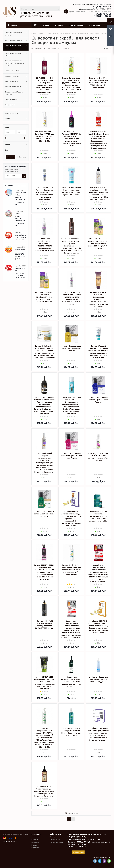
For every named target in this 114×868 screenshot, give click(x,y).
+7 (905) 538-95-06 (102, 14)
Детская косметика (12, 81)
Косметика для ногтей (13, 87)
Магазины (35, 842)
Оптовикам (94, 25)
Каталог (14, 25)
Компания (36, 834)
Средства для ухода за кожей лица (13, 34)
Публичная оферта (10, 841)
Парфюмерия (10, 105)
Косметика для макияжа (14, 40)
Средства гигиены (11, 100)
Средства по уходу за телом (13, 54)
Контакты (35, 845)
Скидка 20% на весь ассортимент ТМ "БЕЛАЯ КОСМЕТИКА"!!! (20, 273)
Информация (55, 834)
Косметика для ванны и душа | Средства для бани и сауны (15, 63)
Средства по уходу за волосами (13, 47)
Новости (59, 25)
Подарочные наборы (13, 71)
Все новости (22, 186)
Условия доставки (56, 842)
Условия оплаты (55, 840)
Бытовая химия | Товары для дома (14, 93)
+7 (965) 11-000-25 (102, 16)
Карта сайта (36, 848)
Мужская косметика (12, 76)
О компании (36, 837)
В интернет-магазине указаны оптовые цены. (36, 14)
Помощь (53, 837)
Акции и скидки (76, 25)
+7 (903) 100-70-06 (102, 6)
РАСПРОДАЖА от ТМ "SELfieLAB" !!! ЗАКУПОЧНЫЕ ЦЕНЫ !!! (20, 254)
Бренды (46, 25)
